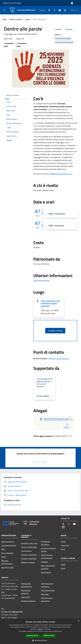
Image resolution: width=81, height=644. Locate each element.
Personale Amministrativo (7, 562)
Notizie (63, 542)
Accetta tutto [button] (32, 636)
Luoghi (63, 564)
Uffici (3, 549)
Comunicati (65, 545)
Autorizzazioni (46, 572)
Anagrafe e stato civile (29, 543)
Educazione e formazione (46, 543)
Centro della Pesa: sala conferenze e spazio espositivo (50, 303)
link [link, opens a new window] (61, 631)
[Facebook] (48, 10)
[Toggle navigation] (4, 10)
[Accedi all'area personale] (72, 3)
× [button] (79, 621)
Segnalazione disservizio (26, 592)
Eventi (27, 19)
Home (5, 19)
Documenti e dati (7, 567)
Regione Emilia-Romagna (12, 3)
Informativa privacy (48, 590)
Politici (4, 557)
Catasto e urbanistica (29, 559)
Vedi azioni (70, 29)
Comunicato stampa (41, 280)
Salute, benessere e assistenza (48, 567)
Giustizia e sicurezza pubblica (48, 550)
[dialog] (40, 631)
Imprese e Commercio (29, 555)
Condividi (59, 29)
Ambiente (44, 562)
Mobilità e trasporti (28, 562)
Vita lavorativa (26, 551)
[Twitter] (54, 10)
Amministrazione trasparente (47, 585)
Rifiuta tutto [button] (49, 636)
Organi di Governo (8, 542)
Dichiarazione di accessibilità (47, 599)
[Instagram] (64, 10)
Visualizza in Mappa (55, 331)
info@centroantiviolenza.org (61, 174)
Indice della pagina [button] (12, 95)
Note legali (45, 594)
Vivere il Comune (16, 19)
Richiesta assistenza (28, 601)
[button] (40, 640)
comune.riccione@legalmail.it (12, 612)
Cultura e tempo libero (29, 547)
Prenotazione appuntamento (26, 585)
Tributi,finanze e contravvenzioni (47, 557)
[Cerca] (77, 10)
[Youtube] (59, 10)
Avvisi (63, 549)
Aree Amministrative (9, 545)
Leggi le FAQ (26, 597)
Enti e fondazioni (7, 553)
